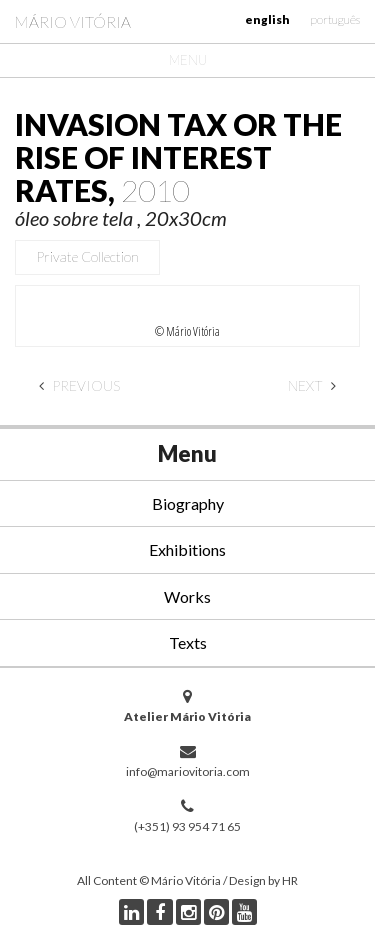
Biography (188, 503)
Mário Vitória (73, 21)
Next (312, 385)
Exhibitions (187, 549)
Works (187, 596)
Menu (188, 60)
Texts (188, 642)
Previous (79, 385)
